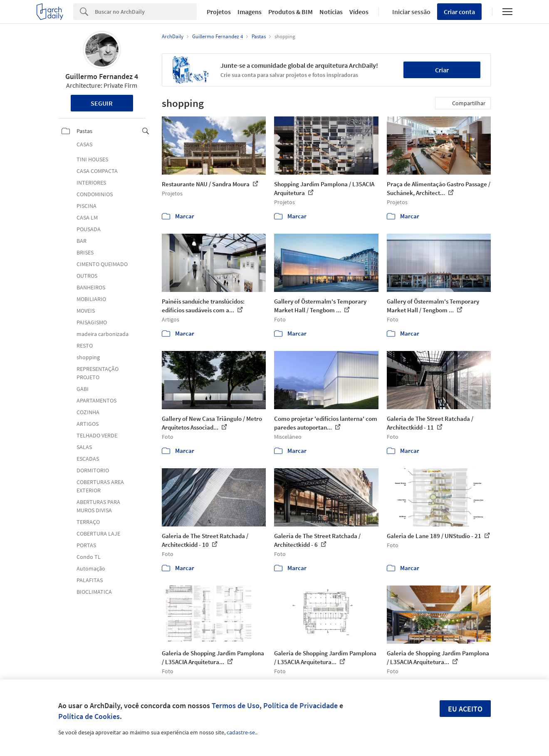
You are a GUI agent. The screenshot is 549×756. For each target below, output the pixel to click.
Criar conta (459, 12)
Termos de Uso (236, 705)
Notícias (331, 12)
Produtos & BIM (291, 12)
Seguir (102, 103)
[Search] (146, 12)
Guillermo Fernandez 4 (102, 76)
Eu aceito (465, 709)
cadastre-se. (241, 732)
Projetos (219, 12)
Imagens (250, 12)
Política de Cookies (89, 716)
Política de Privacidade (300, 705)
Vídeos (359, 12)
